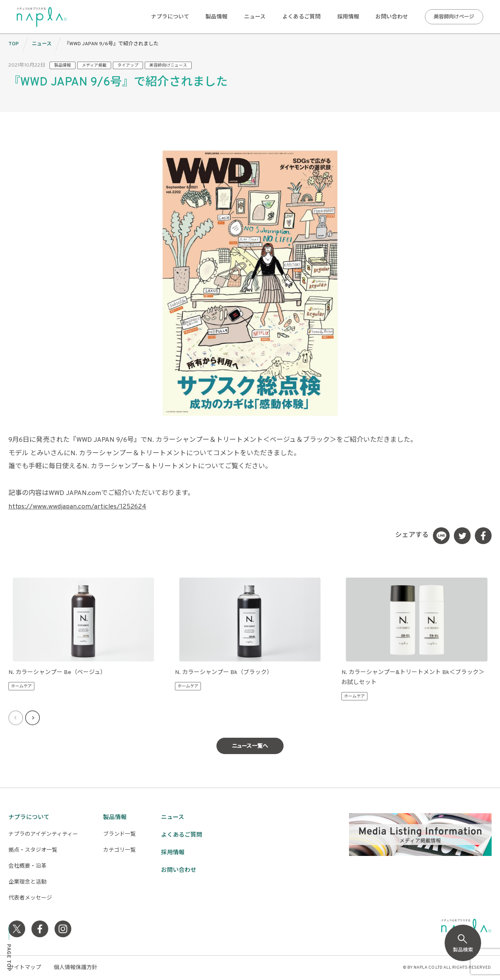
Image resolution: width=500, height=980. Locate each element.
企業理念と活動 (27, 882)
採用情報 (348, 17)
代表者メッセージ (30, 898)
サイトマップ (25, 968)
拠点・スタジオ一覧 (33, 850)
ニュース (255, 17)
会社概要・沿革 (27, 866)
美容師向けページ (454, 17)
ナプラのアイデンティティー (43, 835)
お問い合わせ (392, 17)
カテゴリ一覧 (120, 850)
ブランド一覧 (120, 835)
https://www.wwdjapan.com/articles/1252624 (77, 507)
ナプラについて (170, 17)
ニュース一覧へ (250, 747)
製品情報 (216, 17)
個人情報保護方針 (76, 968)
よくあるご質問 (301, 17)
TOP (14, 44)
